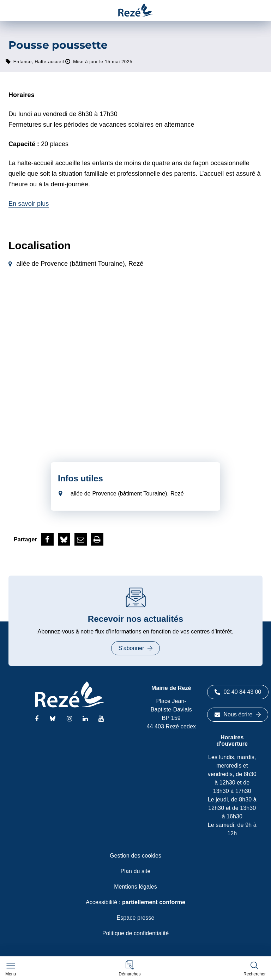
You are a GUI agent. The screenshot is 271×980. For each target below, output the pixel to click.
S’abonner (136, 648)
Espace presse (135, 918)
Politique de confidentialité (136, 933)
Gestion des (135, 856)
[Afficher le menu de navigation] (11, 969)
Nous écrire (238, 714)
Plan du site (136, 871)
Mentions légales (135, 887)
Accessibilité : (135, 902)
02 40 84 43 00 (238, 692)
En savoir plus (29, 204)
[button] (130, 968)
